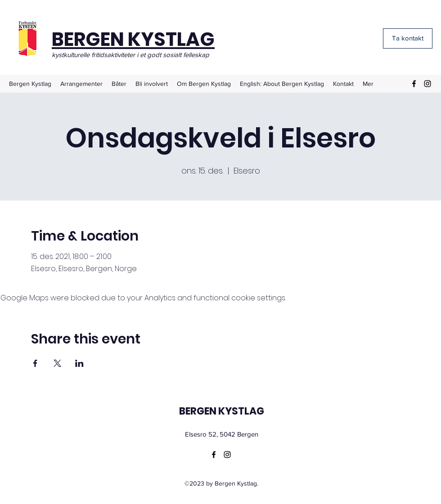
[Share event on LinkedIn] (79, 363)
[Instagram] (427, 84)
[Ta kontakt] (408, 38)
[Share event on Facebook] (35, 363)
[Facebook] (414, 84)
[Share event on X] (57, 363)
